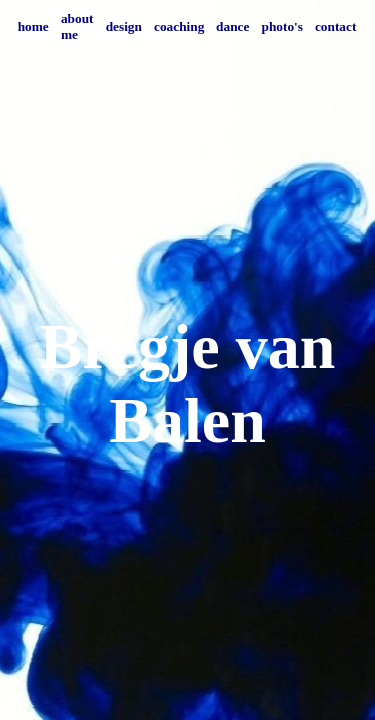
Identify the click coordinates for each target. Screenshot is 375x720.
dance (232, 26)
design (124, 26)
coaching (179, 26)
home (33, 26)
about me (77, 26)
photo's (282, 26)
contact (335, 26)
